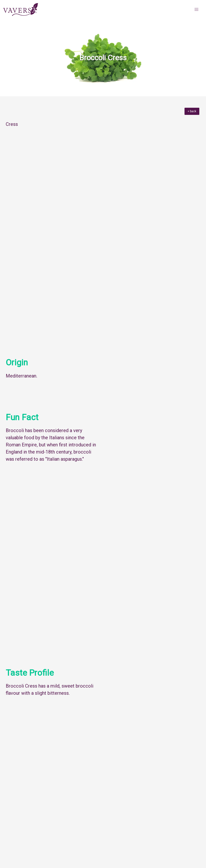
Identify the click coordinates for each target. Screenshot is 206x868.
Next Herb (188, 792)
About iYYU (15, 862)
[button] (196, 10)
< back (192, 111)
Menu (14, 792)
